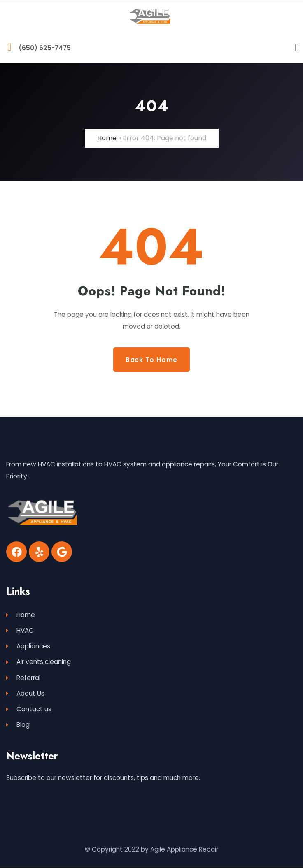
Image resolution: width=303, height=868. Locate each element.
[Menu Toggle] (297, 48)
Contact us (29, 709)
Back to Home (151, 359)
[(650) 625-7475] (9, 47)
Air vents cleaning (38, 662)
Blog (18, 725)
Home (107, 138)
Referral (23, 678)
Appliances (28, 646)
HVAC (20, 630)
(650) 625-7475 (45, 48)
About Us (25, 693)
